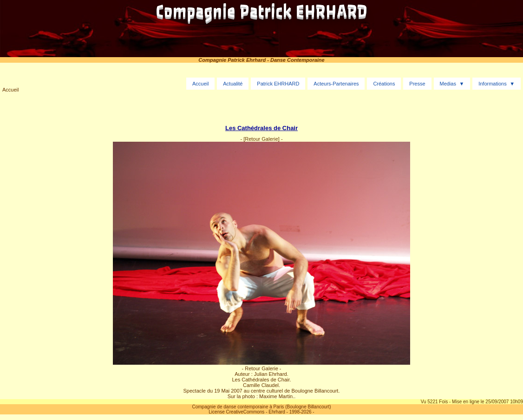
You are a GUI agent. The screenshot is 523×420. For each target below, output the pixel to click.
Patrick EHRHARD (278, 84)
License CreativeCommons (236, 412)
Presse (417, 84)
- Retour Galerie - (262, 368)
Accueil (10, 90)
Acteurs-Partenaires (336, 84)
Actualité (233, 84)
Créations (384, 84)
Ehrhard (277, 412)
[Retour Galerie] (261, 139)
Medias (448, 84)
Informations (493, 84)
